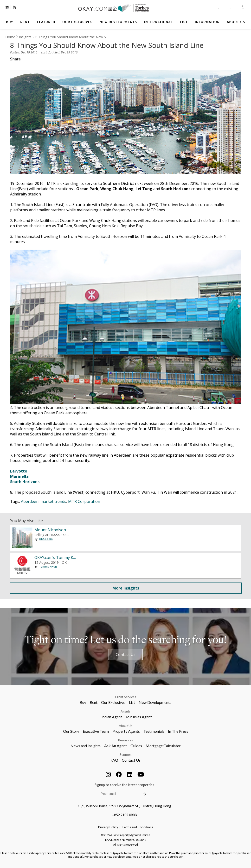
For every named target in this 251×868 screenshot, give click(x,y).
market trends (53, 501)
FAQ (114, 760)
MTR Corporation (84, 501)
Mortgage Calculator (163, 746)
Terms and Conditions (137, 827)
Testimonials (154, 731)
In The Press (178, 731)
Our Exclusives (113, 702)
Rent (94, 702)
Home (10, 37)
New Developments (155, 702)
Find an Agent (111, 717)
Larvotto (19, 471)
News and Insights (86, 746)
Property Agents (126, 731)
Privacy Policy (108, 827)
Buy (83, 702)
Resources (125, 740)
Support (125, 755)
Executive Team (96, 731)
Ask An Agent (116, 746)
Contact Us (126, 654)
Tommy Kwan (48, 567)
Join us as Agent (139, 717)
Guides (136, 746)
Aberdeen (30, 501)
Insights (25, 37)
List (132, 702)
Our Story (71, 731)
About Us (125, 726)
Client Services (125, 697)
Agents (125, 711)
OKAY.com (46, 543)
